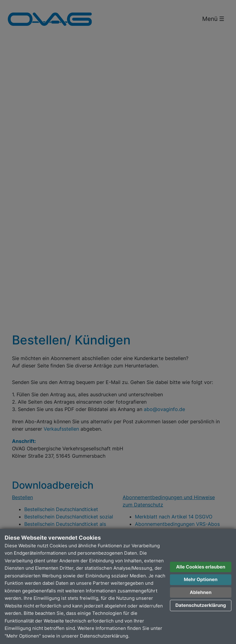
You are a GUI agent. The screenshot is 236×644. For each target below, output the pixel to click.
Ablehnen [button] (201, 592)
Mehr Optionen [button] (201, 579)
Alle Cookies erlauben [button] (201, 567)
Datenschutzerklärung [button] (201, 605)
